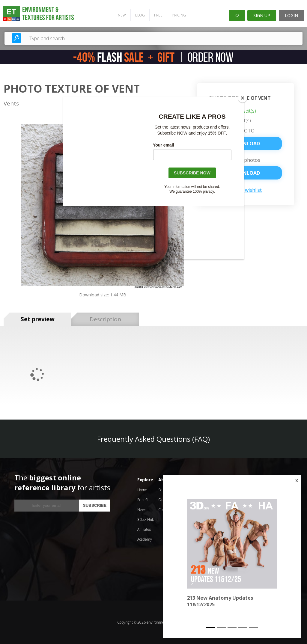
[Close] (243, 98)
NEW (122, 15)
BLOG (140, 15)
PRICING (179, 15)
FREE (158, 15)
